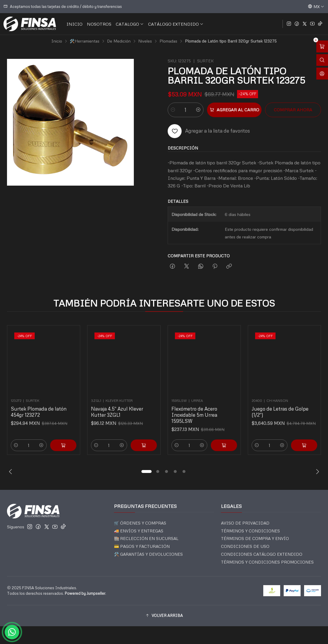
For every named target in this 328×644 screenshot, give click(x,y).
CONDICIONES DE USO (245, 546)
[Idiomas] (316, 6)
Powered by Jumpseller (85, 593)
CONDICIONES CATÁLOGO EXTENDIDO (262, 554)
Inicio (57, 41)
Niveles (145, 41)
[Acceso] (322, 74)
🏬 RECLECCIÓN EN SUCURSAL (146, 538)
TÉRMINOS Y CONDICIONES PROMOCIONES (267, 562)
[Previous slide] (11, 471)
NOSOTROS (99, 24)
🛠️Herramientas (85, 41)
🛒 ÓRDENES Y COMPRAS (140, 523)
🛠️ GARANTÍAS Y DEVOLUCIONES (148, 554)
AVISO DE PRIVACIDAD (245, 523)
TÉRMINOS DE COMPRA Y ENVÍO (255, 538)
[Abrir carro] (322, 46)
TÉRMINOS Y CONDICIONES (250, 531)
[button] (147, 471)
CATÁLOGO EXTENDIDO (176, 24)
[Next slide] (317, 471)
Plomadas (168, 41)
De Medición (119, 41)
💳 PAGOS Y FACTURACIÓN (142, 546)
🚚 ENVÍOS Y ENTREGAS (139, 531)
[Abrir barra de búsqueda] (322, 60)
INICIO (74, 24)
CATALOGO (130, 24)
